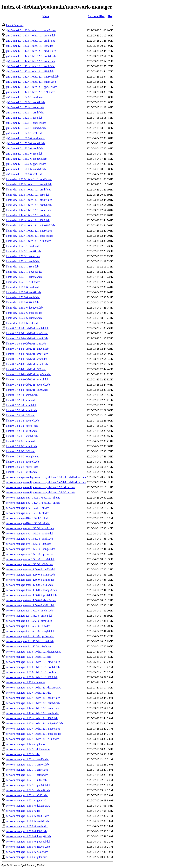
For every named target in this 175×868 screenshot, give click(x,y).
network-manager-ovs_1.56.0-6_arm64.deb (30, 534)
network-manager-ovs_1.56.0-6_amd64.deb (30, 528)
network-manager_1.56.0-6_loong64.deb (28, 836)
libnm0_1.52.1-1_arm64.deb (22, 400)
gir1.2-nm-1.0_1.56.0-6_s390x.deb (25, 174)
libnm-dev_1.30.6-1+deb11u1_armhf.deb (29, 190)
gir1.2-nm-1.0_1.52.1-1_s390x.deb (25, 133)
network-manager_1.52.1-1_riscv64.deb (28, 790)
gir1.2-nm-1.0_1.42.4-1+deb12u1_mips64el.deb (32, 77)
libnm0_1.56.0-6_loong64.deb (23, 457)
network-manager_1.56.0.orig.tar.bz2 (26, 857)
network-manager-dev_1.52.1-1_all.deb (28, 508)
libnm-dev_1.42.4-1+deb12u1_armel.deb (28, 210)
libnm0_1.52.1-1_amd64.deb (22, 395)
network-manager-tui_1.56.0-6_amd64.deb (29, 611)
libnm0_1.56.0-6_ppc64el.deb (22, 462)
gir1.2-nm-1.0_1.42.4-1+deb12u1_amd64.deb (31, 51)
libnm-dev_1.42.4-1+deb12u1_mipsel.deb (29, 231)
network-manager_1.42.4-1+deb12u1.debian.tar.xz (34, 688)
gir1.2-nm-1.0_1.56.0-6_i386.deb (24, 154)
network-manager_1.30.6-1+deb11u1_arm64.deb (33, 667)
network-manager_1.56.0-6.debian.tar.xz (28, 806)
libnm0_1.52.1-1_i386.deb (21, 415)
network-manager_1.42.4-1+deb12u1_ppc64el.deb (34, 734)
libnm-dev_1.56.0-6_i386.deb (22, 302)
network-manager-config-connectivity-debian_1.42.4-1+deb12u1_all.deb (46, 482)
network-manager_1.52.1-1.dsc (23, 754)
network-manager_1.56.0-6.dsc (23, 811)
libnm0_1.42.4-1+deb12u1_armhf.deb (27, 364)
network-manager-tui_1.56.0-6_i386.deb (28, 626)
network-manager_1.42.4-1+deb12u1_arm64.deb (33, 703)
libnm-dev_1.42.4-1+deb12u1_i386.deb (28, 220)
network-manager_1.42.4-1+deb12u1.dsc (29, 693)
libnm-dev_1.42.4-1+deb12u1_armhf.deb (29, 215)
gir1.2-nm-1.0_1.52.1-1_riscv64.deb (26, 128)
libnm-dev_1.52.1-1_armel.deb (23, 256)
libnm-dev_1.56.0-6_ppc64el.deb (24, 313)
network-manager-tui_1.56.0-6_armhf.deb (29, 621)
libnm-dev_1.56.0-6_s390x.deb (23, 323)
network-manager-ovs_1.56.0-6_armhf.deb (29, 539)
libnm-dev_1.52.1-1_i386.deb (22, 267)
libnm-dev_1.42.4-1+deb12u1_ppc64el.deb (30, 236)
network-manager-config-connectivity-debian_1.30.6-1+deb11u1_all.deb (46, 477)
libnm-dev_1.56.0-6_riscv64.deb (24, 318)
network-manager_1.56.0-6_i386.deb (26, 831)
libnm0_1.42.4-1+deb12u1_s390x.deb (27, 390)
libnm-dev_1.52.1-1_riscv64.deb (24, 277)
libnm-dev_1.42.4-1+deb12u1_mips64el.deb (30, 225)
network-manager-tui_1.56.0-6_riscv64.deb (30, 641)
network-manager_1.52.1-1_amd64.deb (28, 759)
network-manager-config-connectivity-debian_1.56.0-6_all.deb (41, 492)
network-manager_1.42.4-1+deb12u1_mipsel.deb (33, 729)
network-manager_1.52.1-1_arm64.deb (27, 765)
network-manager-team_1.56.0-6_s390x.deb (30, 605)
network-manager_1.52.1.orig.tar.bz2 (26, 800)
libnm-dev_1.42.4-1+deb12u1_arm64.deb (29, 205)
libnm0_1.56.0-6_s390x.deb (21, 472)
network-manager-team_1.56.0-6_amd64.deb (31, 569)
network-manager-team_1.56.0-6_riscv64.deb (31, 600)
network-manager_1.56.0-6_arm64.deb (27, 821)
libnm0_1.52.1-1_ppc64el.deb (22, 421)
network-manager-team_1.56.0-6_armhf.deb (30, 580)
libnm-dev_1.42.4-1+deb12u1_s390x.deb (29, 241)
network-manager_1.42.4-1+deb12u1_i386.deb (32, 718)
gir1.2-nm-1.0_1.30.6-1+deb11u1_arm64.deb (31, 36)
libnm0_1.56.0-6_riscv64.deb (22, 467)
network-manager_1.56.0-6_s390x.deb (27, 852)
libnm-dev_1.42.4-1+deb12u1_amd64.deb (29, 200)
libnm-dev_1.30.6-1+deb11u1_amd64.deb (29, 179)
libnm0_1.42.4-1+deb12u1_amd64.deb (27, 349)
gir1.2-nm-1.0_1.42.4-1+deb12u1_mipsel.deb (31, 82)
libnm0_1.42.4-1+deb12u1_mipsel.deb (27, 379)
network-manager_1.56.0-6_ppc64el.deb (28, 842)
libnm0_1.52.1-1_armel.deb (21, 405)
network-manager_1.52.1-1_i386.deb (26, 780)
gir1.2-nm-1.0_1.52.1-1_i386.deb (24, 118)
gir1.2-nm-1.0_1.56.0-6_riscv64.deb (26, 169)
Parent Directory (15, 25)
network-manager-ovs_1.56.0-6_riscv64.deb (30, 559)
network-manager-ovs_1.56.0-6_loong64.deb (31, 549)
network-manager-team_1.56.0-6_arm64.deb (30, 575)
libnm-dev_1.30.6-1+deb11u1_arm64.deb (29, 184)
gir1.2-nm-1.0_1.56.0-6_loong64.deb (26, 159)
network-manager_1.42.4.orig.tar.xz (26, 744)
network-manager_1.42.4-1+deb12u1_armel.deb (32, 708)
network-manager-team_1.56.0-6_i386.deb (29, 585)
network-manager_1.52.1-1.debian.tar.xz (28, 749)
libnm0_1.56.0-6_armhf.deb (21, 446)
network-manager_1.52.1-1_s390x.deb (27, 795)
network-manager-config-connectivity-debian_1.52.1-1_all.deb (41, 487)
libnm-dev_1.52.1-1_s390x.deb (23, 282)
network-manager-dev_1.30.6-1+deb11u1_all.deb (33, 498)
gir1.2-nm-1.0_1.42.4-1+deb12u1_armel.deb (30, 61)
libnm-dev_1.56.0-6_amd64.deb (24, 287)
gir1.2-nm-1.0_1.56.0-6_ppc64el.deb (26, 164)
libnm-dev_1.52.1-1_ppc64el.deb (24, 272)
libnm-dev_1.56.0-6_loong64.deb (24, 308)
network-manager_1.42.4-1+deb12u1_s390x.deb (33, 739)
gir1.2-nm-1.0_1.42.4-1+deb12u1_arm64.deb (31, 56)
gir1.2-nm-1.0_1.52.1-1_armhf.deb (25, 113)
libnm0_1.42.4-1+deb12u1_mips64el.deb (29, 374)
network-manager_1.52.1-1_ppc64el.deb (28, 785)
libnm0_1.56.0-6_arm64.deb (22, 441)
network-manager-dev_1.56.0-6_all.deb (28, 513)
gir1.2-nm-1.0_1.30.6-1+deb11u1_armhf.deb (31, 41)
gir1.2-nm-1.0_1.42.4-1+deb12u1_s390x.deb (31, 92)
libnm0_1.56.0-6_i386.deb (21, 451)
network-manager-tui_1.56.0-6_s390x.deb (29, 646)
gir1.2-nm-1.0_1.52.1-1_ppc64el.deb (26, 123)
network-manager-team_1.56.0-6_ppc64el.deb (31, 595)
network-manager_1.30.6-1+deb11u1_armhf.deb (33, 672)
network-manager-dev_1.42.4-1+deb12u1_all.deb (33, 503)
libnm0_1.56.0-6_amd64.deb (22, 436)
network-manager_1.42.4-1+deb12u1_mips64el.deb (34, 723)
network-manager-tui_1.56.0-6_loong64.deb (30, 631)
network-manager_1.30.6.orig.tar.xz (26, 682)
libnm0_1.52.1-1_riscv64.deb (22, 426)
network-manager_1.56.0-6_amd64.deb (28, 816)
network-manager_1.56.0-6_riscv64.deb (28, 847)
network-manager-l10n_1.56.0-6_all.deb (28, 523)
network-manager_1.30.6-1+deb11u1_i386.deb (32, 677)
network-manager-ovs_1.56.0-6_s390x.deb (29, 564)
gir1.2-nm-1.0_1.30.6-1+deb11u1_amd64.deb (31, 30)
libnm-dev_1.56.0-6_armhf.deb (23, 297)
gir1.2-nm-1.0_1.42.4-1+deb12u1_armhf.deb (31, 66)
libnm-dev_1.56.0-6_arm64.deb (23, 292)
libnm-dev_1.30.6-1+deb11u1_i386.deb (28, 195)
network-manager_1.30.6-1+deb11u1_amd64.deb (33, 662)
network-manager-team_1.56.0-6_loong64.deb (31, 590)
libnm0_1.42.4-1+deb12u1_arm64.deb (27, 354)
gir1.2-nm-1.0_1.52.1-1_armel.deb (25, 107)
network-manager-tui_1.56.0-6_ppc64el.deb (30, 636)
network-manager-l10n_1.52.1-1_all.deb (28, 518)
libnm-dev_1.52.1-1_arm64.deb (23, 251)
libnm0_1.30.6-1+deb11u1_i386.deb (26, 344)
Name (46, 16)
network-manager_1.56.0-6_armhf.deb (27, 826)
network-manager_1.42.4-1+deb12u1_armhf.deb (33, 713)
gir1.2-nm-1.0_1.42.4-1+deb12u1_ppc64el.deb (32, 87)
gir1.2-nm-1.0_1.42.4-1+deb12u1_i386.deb (30, 71)
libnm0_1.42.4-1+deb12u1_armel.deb (27, 359)
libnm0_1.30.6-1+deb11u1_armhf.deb (27, 338)
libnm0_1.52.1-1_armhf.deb (21, 410)
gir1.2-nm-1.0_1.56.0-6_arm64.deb (25, 143)
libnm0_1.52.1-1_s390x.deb (21, 431)
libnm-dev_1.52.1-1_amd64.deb (24, 246)
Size (110, 16)
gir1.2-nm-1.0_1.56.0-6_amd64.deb (26, 138)
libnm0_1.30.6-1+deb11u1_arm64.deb (27, 333)
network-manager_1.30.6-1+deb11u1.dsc (28, 657)
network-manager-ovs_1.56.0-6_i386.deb (29, 544)
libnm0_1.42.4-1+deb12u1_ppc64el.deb (28, 385)
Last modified (96, 16)
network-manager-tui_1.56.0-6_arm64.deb (29, 616)
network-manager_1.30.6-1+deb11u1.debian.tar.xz (34, 652)
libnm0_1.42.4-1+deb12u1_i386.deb (26, 369)
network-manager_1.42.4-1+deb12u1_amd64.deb (33, 698)
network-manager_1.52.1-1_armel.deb (27, 770)
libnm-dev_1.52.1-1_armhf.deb (23, 261)
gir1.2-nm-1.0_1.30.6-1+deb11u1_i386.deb (30, 46)
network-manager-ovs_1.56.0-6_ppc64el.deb (31, 554)
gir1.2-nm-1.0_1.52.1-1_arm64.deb (25, 102)
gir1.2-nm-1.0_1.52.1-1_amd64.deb (26, 97)
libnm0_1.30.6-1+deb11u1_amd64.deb (27, 328)
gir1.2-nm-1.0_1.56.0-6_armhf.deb (25, 148)
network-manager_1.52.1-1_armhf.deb (27, 775)
